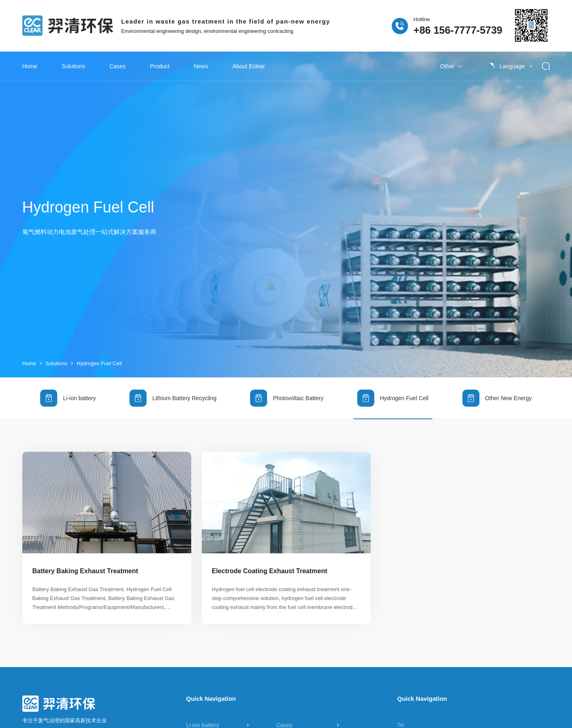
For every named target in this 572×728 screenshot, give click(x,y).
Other (451, 66)
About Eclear (248, 66)
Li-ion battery (68, 391)
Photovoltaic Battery (287, 391)
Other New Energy (497, 391)
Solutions (73, 66)
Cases (117, 66)
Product (160, 66)
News (201, 66)
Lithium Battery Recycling (173, 391)
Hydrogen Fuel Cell (99, 356)
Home (30, 66)
